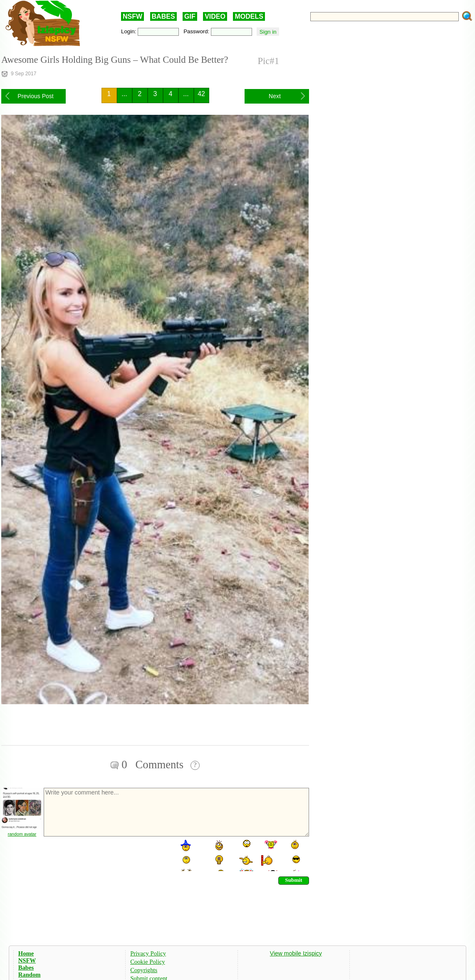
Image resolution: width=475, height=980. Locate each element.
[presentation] (106, 855)
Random (30, 975)
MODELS (249, 16)
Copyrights (144, 970)
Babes (26, 968)
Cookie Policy (147, 962)
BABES (163, 16)
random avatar (22, 834)
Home (26, 953)
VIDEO (215, 16)
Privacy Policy (148, 953)
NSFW (132, 16)
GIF (190, 16)
